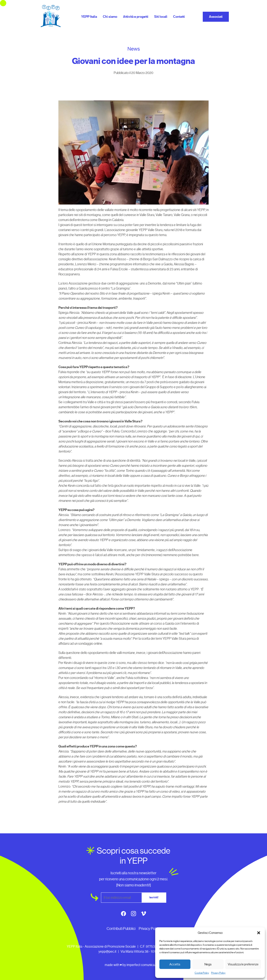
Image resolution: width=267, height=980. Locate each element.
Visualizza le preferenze (243, 964)
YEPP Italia (89, 17)
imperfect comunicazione (144, 965)
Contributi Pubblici (121, 929)
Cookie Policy (202, 973)
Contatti (179, 17)
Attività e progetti (136, 17)
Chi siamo (110, 17)
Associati (216, 17)
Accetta (175, 964)
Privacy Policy (218, 973)
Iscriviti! (154, 897)
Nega (208, 964)
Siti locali (161, 17)
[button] (259, 933)
